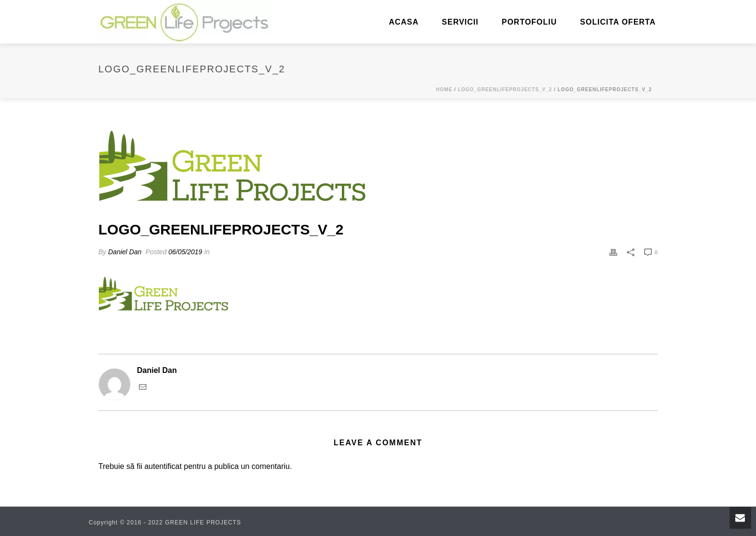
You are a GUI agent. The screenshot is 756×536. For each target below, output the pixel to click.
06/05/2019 (185, 252)
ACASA (404, 22)
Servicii (460, 22)
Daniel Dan (125, 252)
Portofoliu (529, 22)
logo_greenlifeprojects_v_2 (505, 89)
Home (444, 89)
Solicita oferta (618, 22)
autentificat (163, 466)
